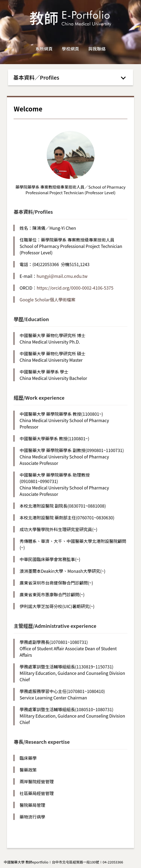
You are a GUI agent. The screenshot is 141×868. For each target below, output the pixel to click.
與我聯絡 (97, 49)
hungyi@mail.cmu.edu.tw (62, 276)
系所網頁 (44, 49)
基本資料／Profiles (36, 77)
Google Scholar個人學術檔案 (47, 299)
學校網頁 (70, 49)
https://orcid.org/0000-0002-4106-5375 (75, 288)
